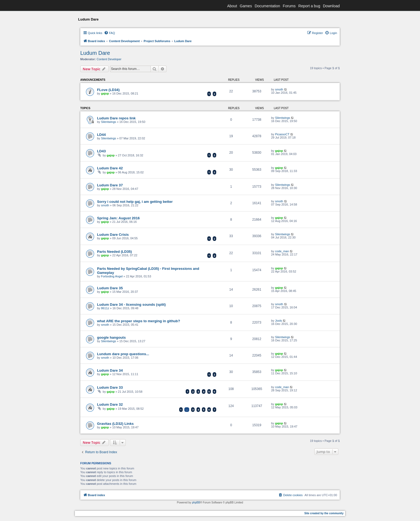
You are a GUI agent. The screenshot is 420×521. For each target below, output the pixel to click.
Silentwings (109, 122)
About (232, 6)
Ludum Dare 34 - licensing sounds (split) (131, 305)
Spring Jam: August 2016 (118, 218)
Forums (289, 6)
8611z (105, 308)
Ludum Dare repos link (116, 118)
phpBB (196, 502)
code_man (282, 251)
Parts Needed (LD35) (114, 252)
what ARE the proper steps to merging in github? (139, 321)
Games (246, 6)
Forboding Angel (112, 276)
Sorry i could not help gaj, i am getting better (135, 202)
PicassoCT (282, 134)
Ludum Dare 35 (110, 288)
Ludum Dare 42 (110, 168)
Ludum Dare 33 (110, 387)
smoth (279, 89)
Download (331, 6)
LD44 (101, 135)
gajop (105, 93)
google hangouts (111, 337)
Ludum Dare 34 (110, 370)
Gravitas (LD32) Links (115, 424)
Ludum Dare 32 (110, 404)
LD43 (101, 151)
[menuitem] (109, 33)
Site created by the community (324, 513)
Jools (279, 321)
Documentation (267, 6)
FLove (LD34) (108, 90)
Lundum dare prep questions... (123, 354)
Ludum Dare (95, 53)
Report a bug (309, 6)
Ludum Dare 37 (110, 185)
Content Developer (109, 59)
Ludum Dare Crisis (113, 235)
